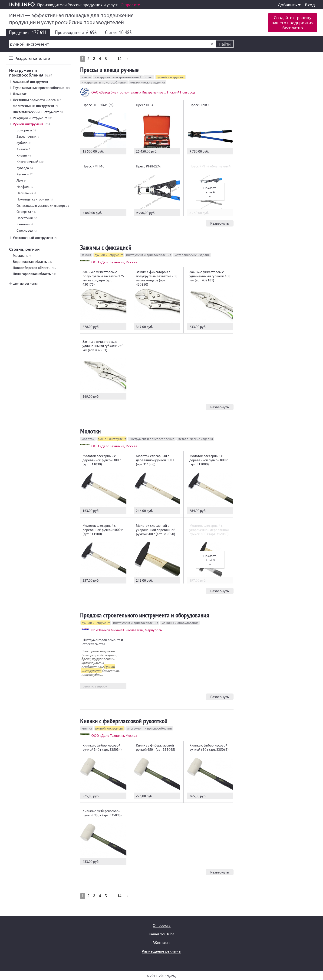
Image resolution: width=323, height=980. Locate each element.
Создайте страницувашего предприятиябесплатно (293, 22)
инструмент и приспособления (104, 82)
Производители (76, 32)
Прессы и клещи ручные (109, 70)
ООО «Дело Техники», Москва (114, 262)
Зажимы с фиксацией (106, 247)
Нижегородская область (35, 274)
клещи (86, 77)
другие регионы (25, 283)
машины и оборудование (180, 623)
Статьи (118, 32)
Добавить (289, 5)
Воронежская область (33, 262)
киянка (87, 728)
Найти (225, 44)
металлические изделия (147, 82)
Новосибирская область (34, 268)
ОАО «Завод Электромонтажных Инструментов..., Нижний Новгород (143, 92)
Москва (22, 256)
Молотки (91, 431)
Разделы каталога (32, 58)
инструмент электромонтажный (118, 77)
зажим (86, 255)
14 (119, 59)
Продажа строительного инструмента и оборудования (145, 615)
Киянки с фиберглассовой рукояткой (124, 721)
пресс (149, 77)
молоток (88, 439)
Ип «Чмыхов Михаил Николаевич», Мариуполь (127, 630)
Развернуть (220, 223)
